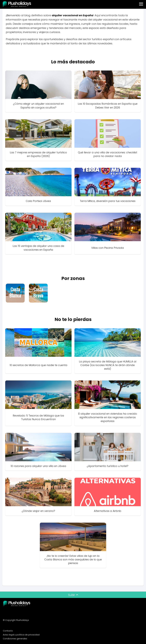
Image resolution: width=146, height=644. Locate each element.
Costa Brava (38, 292)
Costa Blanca (15, 292)
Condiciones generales (15, 639)
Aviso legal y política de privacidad (21, 635)
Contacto (8, 631)
